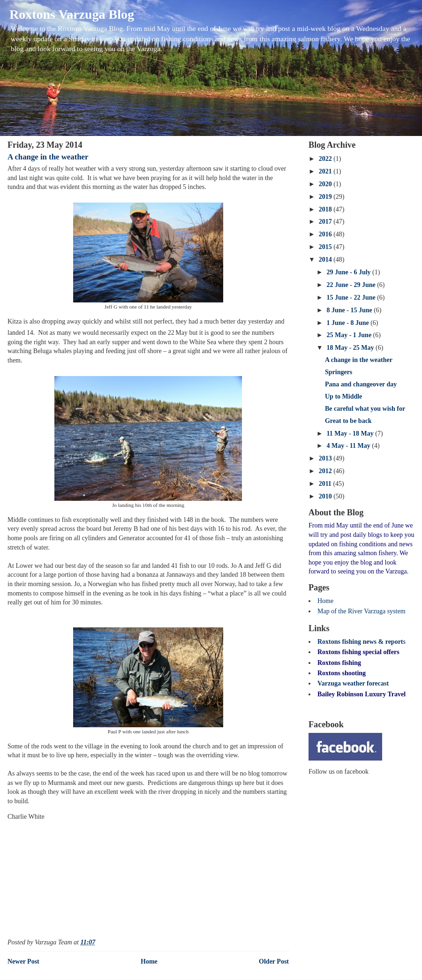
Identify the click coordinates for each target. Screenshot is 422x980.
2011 (326, 484)
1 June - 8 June (348, 323)
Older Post (274, 961)
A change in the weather (48, 157)
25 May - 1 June (350, 335)
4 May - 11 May (349, 446)
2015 (326, 247)
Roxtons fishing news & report (360, 642)
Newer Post (23, 961)
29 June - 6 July (349, 272)
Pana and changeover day (361, 384)
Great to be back (348, 421)
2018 (326, 209)
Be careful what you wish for (365, 409)
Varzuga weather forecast (353, 683)
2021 (326, 171)
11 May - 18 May (351, 433)
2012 (326, 471)
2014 (326, 260)
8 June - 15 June (350, 310)
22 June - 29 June (352, 285)
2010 (326, 496)
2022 (326, 159)
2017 (326, 222)
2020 (326, 184)
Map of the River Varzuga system (362, 611)
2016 (326, 234)
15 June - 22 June (352, 298)
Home (149, 961)
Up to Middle (343, 396)
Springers (339, 372)
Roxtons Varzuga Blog (72, 14)
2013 (326, 458)
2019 (326, 197)
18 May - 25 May (351, 348)
